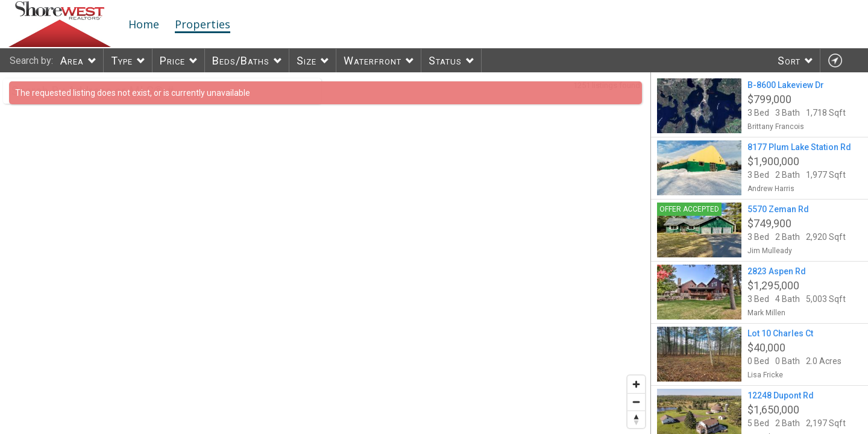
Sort (789, 61)
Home (144, 24)
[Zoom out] (636, 402)
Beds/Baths (241, 61)
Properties (203, 24)
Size (307, 61)
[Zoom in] (636, 384)
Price (172, 61)
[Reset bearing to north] (636, 419)
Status (445, 61)
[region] (325, 253)
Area (72, 61)
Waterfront (373, 61)
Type (122, 61)
